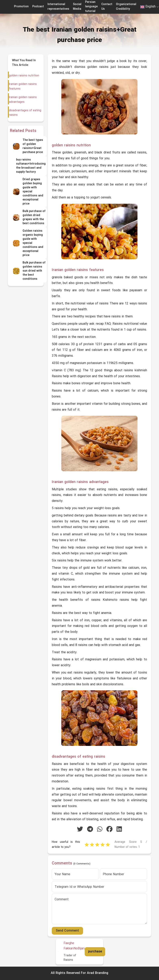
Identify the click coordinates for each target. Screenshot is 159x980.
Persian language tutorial (91, 7)
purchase (95, 952)
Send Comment (67, 931)
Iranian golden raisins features (23, 86)
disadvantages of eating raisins (25, 113)
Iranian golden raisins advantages (23, 100)
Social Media (77, 7)
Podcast (38, 7)
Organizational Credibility (126, 7)
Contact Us (107, 7)
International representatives (58, 7)
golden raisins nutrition (24, 76)
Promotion (21, 7)
